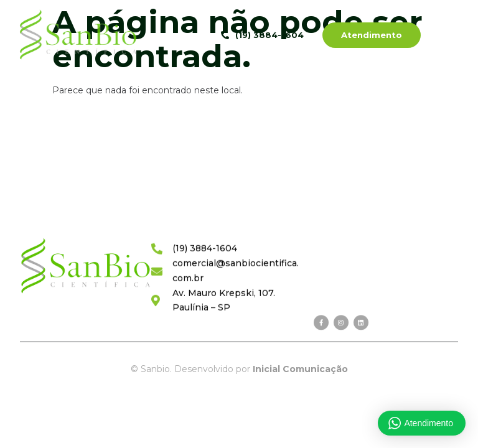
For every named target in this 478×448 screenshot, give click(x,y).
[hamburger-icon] (450, 36)
